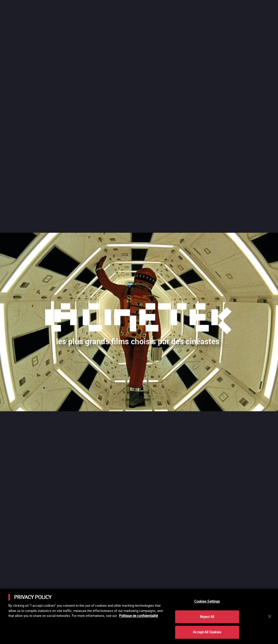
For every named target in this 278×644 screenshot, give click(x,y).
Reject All (207, 617)
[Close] (270, 616)
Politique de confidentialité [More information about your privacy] (138, 616)
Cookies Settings (207, 601)
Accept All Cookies (207, 632)
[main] (139, 616)
